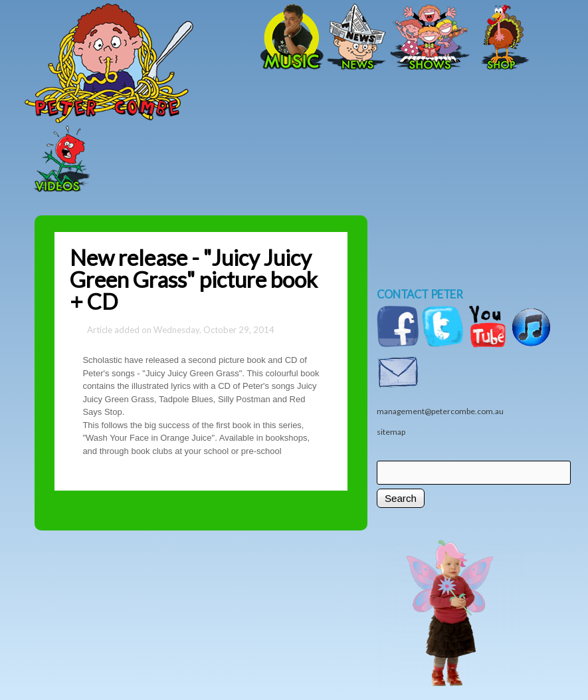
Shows (430, 38)
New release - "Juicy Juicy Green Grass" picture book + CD (194, 280)
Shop (503, 38)
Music (290, 38)
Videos (58, 160)
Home (154, 38)
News (357, 38)
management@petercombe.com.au (440, 411)
